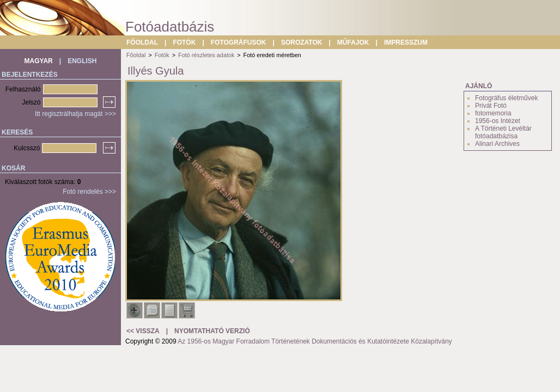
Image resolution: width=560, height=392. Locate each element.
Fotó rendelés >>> (89, 192)
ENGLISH (82, 61)
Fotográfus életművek (506, 98)
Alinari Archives (497, 144)
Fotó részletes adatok (206, 55)
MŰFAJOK (353, 42)
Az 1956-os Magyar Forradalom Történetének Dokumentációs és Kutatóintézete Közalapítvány (315, 341)
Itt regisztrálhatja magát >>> (75, 114)
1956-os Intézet (498, 121)
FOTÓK (184, 42)
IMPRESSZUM (406, 42)
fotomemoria (493, 113)
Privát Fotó (491, 106)
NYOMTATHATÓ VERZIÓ (212, 331)
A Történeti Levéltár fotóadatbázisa (503, 132)
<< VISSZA (143, 331)
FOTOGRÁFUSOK (239, 42)
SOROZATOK (302, 42)
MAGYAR (39, 61)
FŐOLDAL (142, 42)
